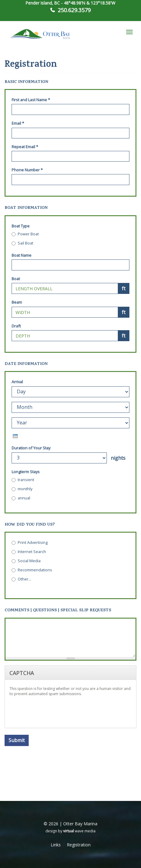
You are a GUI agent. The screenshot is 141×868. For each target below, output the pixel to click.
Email (18, 123)
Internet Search (29, 552)
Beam (17, 302)
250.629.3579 (74, 10)
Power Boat (25, 234)
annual (21, 498)
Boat (16, 279)
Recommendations (32, 570)
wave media (79, 831)
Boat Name (22, 255)
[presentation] (15, 436)
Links (56, 845)
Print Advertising (30, 542)
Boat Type (21, 226)
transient (23, 480)
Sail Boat (22, 243)
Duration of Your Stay (31, 448)
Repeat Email (25, 147)
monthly (22, 489)
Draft (16, 326)
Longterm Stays (26, 472)
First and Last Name (31, 100)
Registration (79, 845)
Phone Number (27, 170)
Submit (17, 740)
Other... (21, 579)
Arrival (17, 382)
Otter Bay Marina (80, 824)
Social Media (26, 561)
